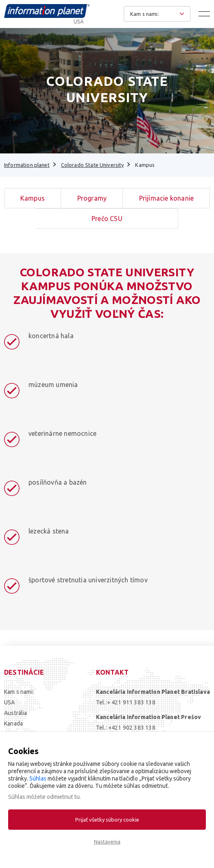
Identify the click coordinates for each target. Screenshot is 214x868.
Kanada (13, 724)
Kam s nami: (19, 692)
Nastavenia (107, 842)
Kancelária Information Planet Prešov (148, 717)
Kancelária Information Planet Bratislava (153, 692)
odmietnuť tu (63, 797)
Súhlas (38, 778)
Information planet (27, 165)
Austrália (16, 713)
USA (10, 702)
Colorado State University (93, 165)
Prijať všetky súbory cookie (107, 820)
